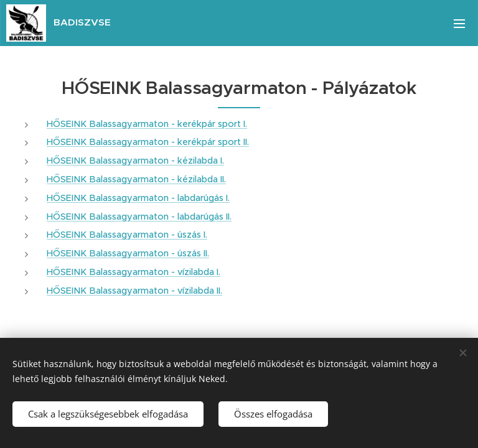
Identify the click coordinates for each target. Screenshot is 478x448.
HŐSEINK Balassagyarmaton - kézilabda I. (135, 161)
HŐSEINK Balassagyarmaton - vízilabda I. (134, 272)
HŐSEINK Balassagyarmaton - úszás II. (128, 253)
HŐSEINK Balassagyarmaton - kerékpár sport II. (148, 142)
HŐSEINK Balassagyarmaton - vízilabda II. (134, 291)
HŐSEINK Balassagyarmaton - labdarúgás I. (138, 198)
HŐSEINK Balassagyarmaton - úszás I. (127, 235)
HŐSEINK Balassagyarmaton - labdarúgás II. (139, 217)
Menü (459, 24)
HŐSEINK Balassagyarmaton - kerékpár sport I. (147, 124)
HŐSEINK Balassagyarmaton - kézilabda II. (136, 179)
